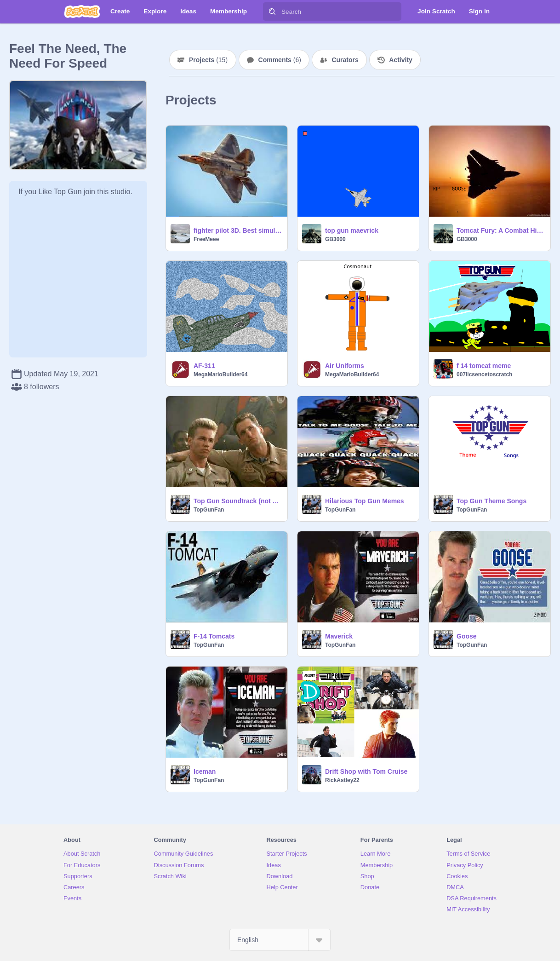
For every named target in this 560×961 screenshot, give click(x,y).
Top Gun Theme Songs (491, 501)
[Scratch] (82, 12)
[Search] (272, 12)
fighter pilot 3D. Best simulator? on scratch (238, 230)
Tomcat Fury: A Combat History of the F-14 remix (501, 230)
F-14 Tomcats (214, 636)
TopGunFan (209, 510)
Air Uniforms (345, 366)
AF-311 (204, 366)
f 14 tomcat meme (484, 366)
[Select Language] (280, 940)
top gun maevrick (352, 230)
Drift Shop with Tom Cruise (366, 771)
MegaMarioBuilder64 (220, 374)
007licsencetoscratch (484, 374)
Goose (467, 636)
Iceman (205, 771)
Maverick (339, 636)
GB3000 (335, 239)
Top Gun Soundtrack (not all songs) (238, 501)
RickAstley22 (342, 780)
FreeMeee (206, 239)
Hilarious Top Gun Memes (365, 501)
